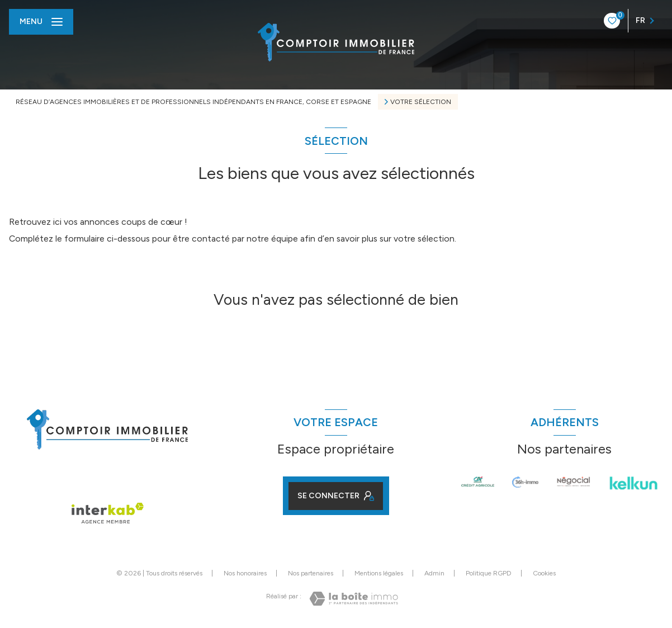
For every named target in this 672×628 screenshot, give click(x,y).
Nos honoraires (245, 573)
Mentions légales (379, 573)
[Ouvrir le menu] (41, 22)
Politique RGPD (489, 573)
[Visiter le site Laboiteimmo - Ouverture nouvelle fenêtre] (354, 599)
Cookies (544, 573)
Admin (434, 573)
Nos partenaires (311, 573)
